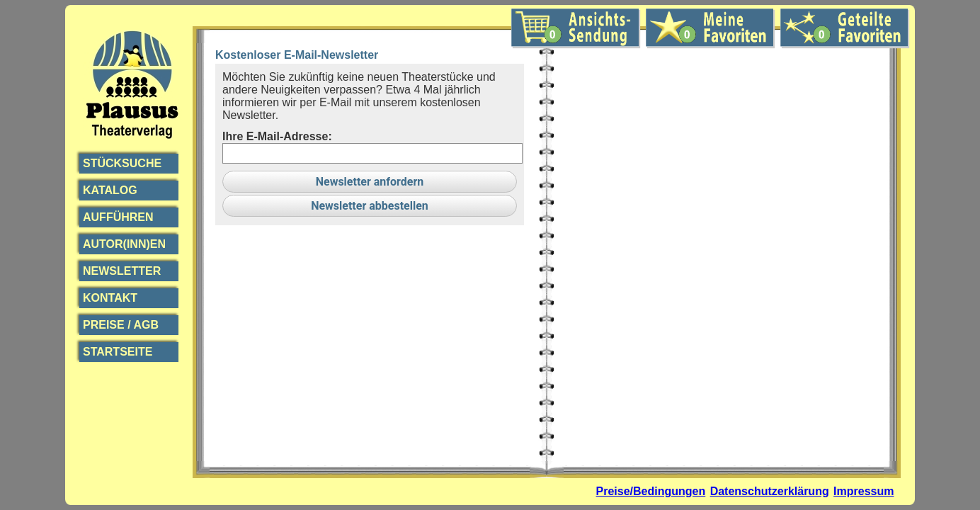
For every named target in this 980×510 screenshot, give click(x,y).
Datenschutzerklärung (770, 491)
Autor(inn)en (124, 244)
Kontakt (110, 298)
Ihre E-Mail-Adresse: (277, 136)
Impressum (864, 491)
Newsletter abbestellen (370, 206)
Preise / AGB (121, 325)
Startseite (118, 352)
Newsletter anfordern (370, 182)
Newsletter (122, 271)
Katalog (110, 190)
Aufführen (118, 217)
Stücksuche (122, 163)
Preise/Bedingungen (651, 491)
